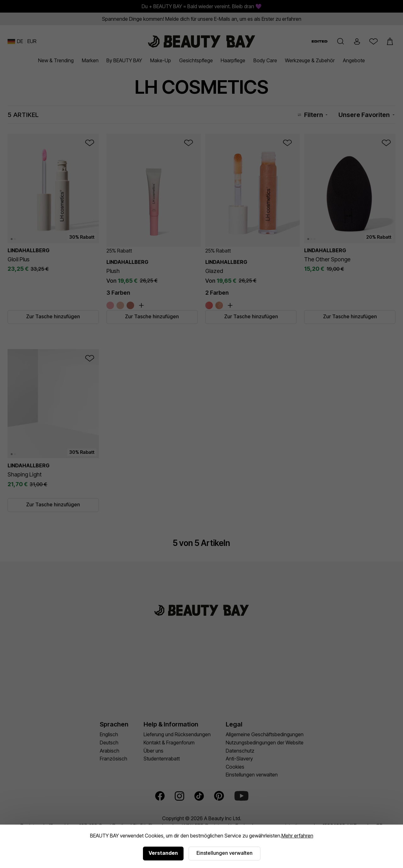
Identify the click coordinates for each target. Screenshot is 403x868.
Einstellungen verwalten (224, 853)
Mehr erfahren (297, 836)
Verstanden (163, 853)
